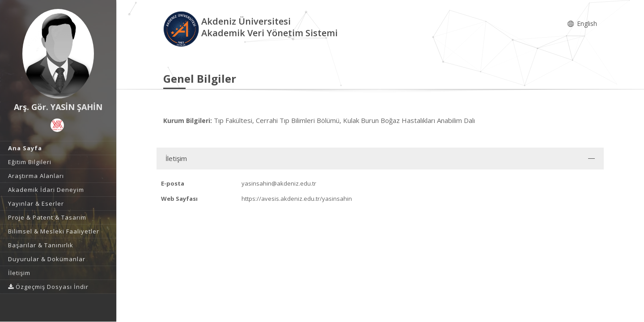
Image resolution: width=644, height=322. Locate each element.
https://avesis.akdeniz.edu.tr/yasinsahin (297, 199)
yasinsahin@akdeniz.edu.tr (279, 183)
